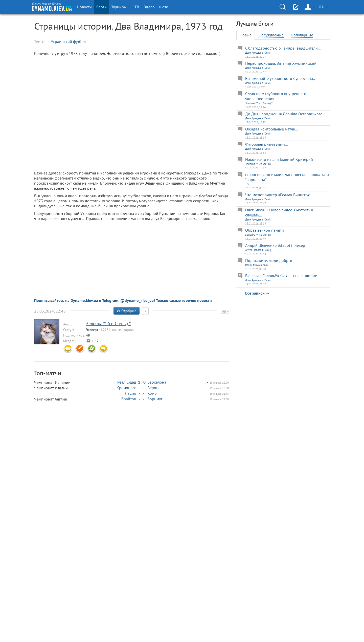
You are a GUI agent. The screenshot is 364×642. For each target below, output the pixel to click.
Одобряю (127, 311)
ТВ (137, 7)
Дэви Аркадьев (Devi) (258, 53)
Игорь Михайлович (257, 265)
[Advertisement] (81, 260)
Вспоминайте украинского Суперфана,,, (281, 78)
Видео (149, 7)
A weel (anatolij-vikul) (258, 250)
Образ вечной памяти (265, 230)
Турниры (121, 7)
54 (240, 174)
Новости (84, 7)
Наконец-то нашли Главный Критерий (279, 159)
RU (323, 7)
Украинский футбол (68, 41)
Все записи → (257, 293)
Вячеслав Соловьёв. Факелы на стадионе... (282, 276)
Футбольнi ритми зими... (266, 144)
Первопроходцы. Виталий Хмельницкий (281, 63)
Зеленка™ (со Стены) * (259, 103)
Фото (164, 7)
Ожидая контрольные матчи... (272, 129)
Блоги (101, 7)
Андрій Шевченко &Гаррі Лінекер (275, 245)
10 (240, 275)
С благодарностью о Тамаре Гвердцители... (283, 48)
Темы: (39, 41)
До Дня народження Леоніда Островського (284, 114)
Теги (225, 311)
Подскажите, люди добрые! (270, 260)
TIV (247, 184)
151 (240, 260)
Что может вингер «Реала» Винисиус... (279, 195)
